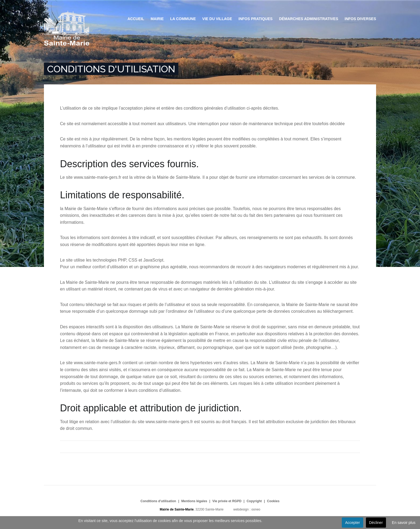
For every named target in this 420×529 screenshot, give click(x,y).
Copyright (254, 501)
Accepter (352, 523)
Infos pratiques (255, 19)
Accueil (136, 19)
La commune (183, 19)
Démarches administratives (309, 19)
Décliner (376, 523)
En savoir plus (404, 523)
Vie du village (217, 19)
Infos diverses (360, 19)
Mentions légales (194, 501)
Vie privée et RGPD (227, 501)
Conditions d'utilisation (158, 501)
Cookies (273, 501)
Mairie (157, 19)
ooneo (256, 509)
